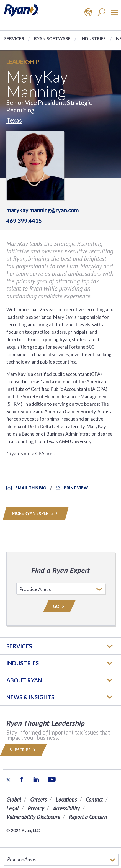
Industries (93, 38)
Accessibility (66, 808)
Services (14, 38)
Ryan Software (52, 38)
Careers (38, 799)
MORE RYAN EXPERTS (36, 513)
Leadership (23, 61)
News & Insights (30, 697)
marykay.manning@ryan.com (43, 210)
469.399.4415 (24, 221)
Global (14, 799)
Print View (76, 488)
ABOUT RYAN (24, 680)
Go (60, 606)
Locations (66, 799)
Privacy (36, 808)
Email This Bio (31, 488)
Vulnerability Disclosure (33, 817)
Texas (14, 120)
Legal (13, 808)
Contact (94, 799)
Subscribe (23, 750)
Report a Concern (88, 817)
